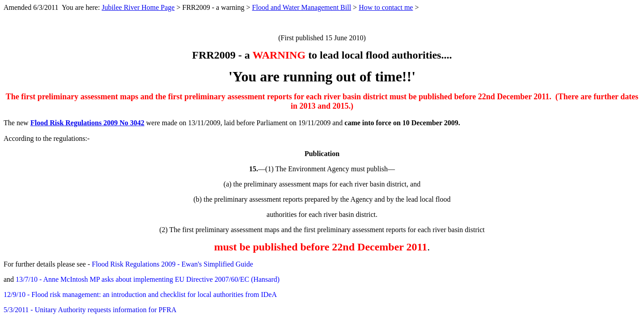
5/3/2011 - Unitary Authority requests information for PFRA (90, 310)
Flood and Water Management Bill (302, 7)
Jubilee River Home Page (138, 7)
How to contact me (386, 7)
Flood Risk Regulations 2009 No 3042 (87, 123)
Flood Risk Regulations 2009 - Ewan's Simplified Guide (172, 264)
